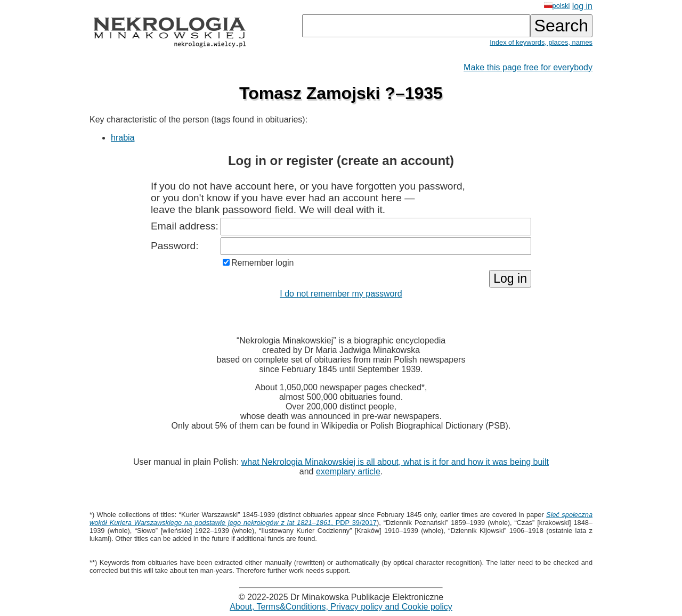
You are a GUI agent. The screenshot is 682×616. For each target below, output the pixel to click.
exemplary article (348, 471)
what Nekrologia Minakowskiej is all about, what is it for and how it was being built (395, 462)
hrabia (123, 138)
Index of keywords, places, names (541, 42)
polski (557, 6)
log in (582, 6)
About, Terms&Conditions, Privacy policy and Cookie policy (341, 607)
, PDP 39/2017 (341, 519)
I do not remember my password (341, 294)
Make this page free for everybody (528, 67)
